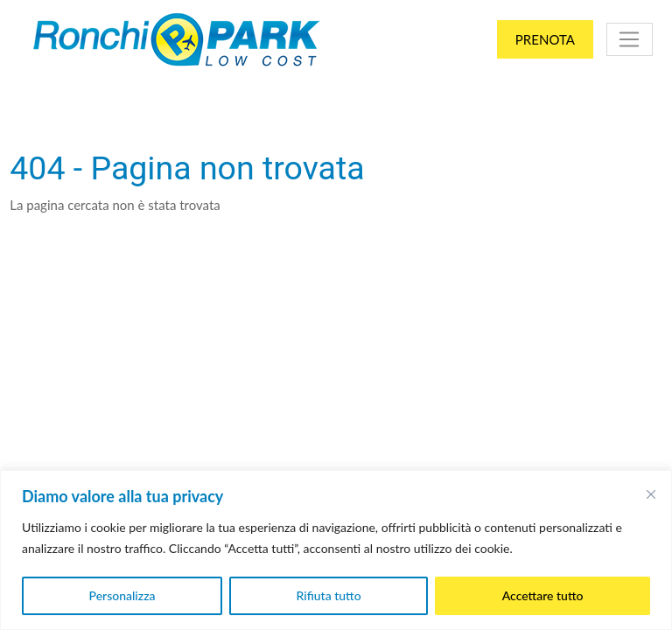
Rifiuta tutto (329, 595)
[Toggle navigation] (630, 39)
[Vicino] (651, 494)
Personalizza (122, 595)
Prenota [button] (545, 39)
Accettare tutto (543, 595)
